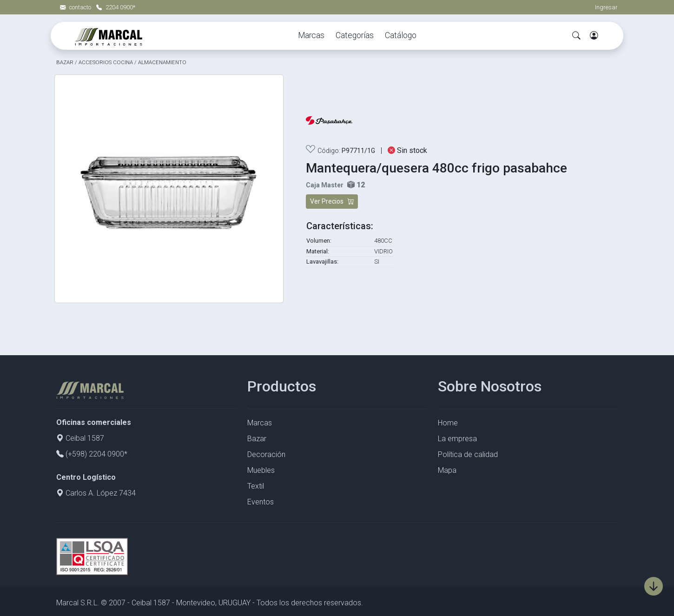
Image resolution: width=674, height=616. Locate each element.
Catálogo (401, 35)
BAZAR (65, 62)
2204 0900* (116, 7)
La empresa (457, 439)
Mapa (447, 470)
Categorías (355, 35)
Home (448, 423)
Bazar (257, 439)
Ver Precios (332, 202)
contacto (76, 7)
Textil (256, 486)
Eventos (261, 502)
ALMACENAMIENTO (162, 62)
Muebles (261, 470)
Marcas (311, 35)
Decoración (266, 454)
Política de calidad (468, 454)
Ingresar (606, 7)
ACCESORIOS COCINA (106, 62)
